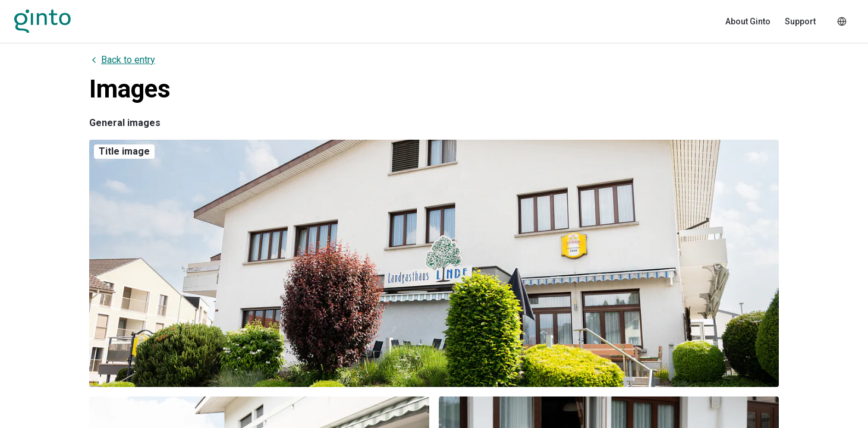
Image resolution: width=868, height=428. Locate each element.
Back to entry (122, 60)
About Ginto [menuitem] (748, 21)
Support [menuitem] (800, 21)
